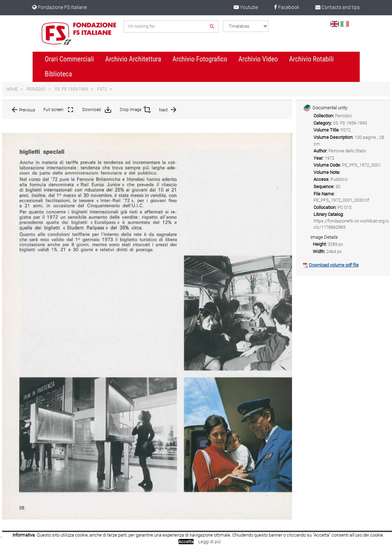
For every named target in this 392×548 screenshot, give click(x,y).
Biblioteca (59, 74)
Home (12, 89)
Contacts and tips (337, 7)
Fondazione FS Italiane (60, 7)
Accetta (186, 542)
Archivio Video (258, 59)
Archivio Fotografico (200, 59)
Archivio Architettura (133, 59)
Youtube (246, 7)
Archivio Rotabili (311, 59)
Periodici (36, 89)
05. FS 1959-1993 (72, 89)
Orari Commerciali (69, 59)
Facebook (287, 7)
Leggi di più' (210, 542)
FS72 (102, 89)
